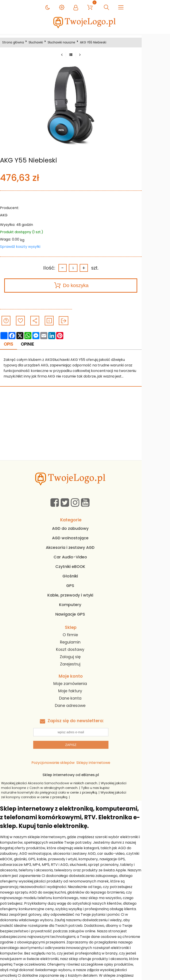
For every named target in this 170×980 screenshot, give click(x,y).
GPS (84, 586)
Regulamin (84, 643)
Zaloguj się (84, 657)
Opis (11, 344)
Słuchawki (38, 42)
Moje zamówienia (84, 684)
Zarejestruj (84, 665)
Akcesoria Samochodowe (52, 783)
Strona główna (15, 42)
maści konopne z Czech (24, 788)
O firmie (84, 635)
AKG (6, 215)
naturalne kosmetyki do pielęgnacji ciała (37, 793)
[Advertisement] (85, 427)
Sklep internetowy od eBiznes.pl (85, 775)
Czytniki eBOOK (84, 567)
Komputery (84, 605)
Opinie (31, 344)
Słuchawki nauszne (63, 42)
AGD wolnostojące (84, 538)
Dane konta (84, 698)
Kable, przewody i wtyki (84, 596)
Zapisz (85, 745)
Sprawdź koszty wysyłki (22, 247)
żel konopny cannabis (148, 793)
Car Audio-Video (84, 557)
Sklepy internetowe (107, 763)
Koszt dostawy (84, 650)
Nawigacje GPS (84, 615)
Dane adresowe (84, 706)
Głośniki (84, 577)
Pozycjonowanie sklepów (67, 763)
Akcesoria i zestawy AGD (84, 548)
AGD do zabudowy (84, 529)
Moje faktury (84, 691)
